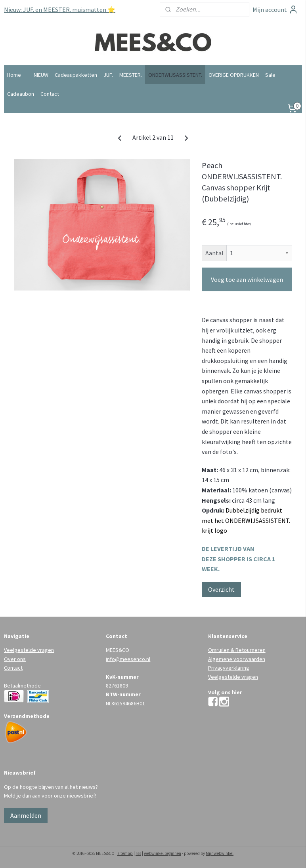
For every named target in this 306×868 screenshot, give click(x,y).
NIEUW (41, 75)
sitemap (125, 853)
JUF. (108, 75)
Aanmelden (26, 815)
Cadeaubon (21, 94)
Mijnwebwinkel (220, 853)
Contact (50, 94)
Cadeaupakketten (76, 75)
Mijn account (275, 9)
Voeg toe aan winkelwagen (247, 279)
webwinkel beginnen (163, 853)
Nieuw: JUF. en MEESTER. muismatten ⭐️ (60, 9)
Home (14, 75)
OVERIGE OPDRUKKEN (234, 75)
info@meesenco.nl (128, 659)
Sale (270, 75)
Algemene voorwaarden (237, 659)
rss (138, 853)
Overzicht (221, 589)
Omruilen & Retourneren (237, 650)
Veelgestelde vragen (29, 650)
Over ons (15, 659)
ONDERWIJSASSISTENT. (175, 75)
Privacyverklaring (229, 668)
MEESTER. (131, 75)
